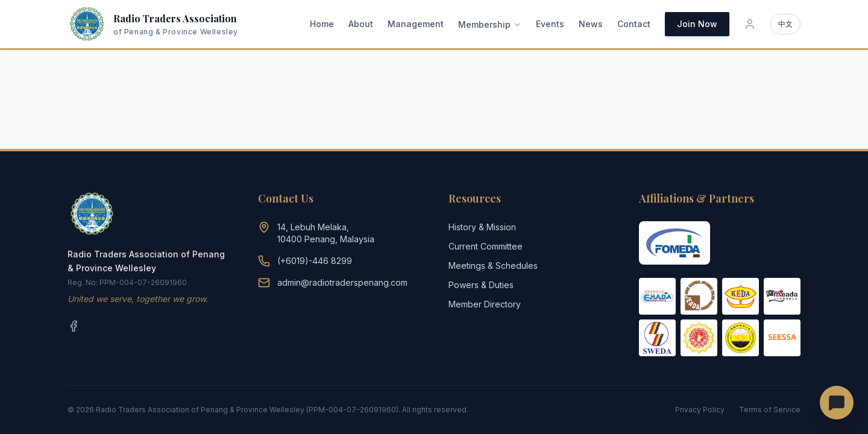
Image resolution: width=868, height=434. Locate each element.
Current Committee (486, 246)
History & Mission (482, 227)
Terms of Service (770, 410)
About (361, 24)
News (591, 24)
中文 (785, 24)
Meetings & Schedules (493, 266)
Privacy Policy (700, 410)
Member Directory (485, 304)
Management (416, 24)
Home (322, 24)
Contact (634, 24)
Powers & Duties (481, 285)
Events (550, 24)
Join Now (697, 24)
